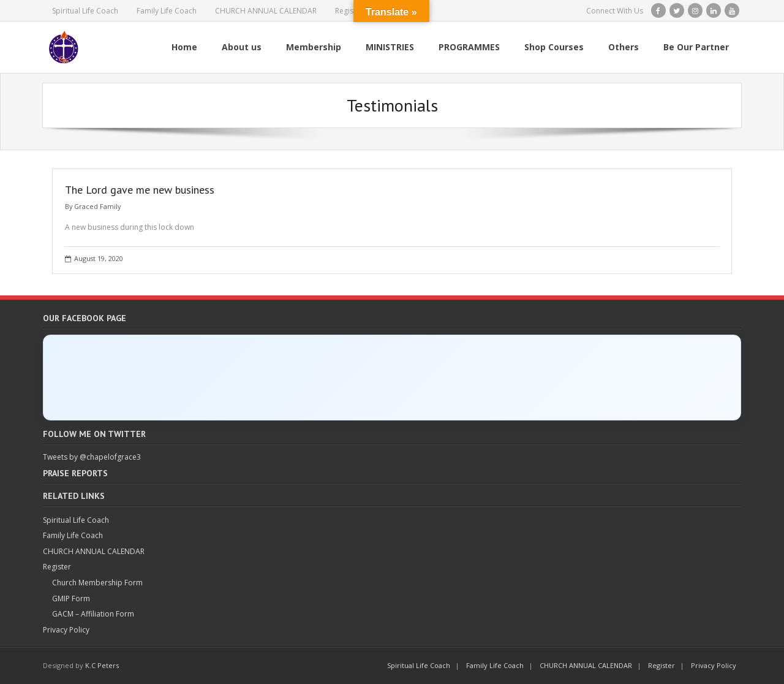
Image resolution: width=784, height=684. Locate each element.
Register (349, 11)
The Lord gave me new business (140, 190)
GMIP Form (71, 598)
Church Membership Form (97, 583)
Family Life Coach (167, 11)
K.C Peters (102, 665)
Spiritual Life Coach (85, 11)
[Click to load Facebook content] (392, 378)
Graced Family (97, 206)
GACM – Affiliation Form (93, 614)
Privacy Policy (66, 630)
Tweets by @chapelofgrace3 (92, 457)
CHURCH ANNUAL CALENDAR (266, 11)
